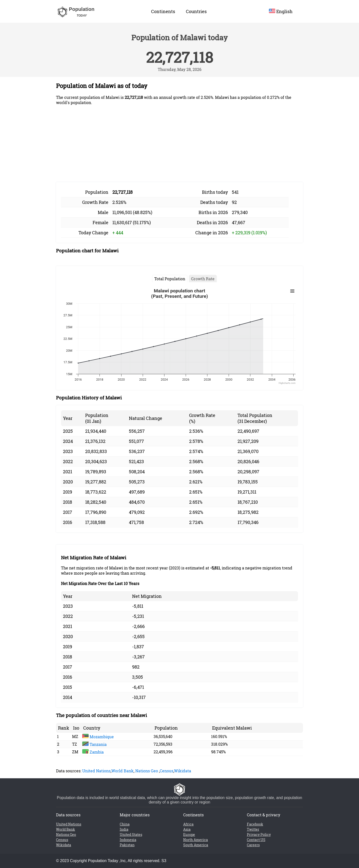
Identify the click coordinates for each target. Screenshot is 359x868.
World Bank (122, 771)
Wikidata (183, 771)
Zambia (93, 752)
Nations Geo (147, 771)
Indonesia (128, 840)
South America (196, 845)
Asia (187, 829)
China (125, 824)
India (124, 829)
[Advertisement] (179, 144)
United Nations (96, 771)
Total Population (170, 279)
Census (167, 771)
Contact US (256, 840)
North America (196, 840)
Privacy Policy (259, 835)
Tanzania (94, 744)
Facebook (255, 824)
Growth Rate (203, 279)
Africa (188, 824)
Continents (163, 11)
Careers (253, 845)
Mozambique (98, 737)
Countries (196, 11)
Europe (189, 835)
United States (131, 835)
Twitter (253, 829)
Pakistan (127, 845)
